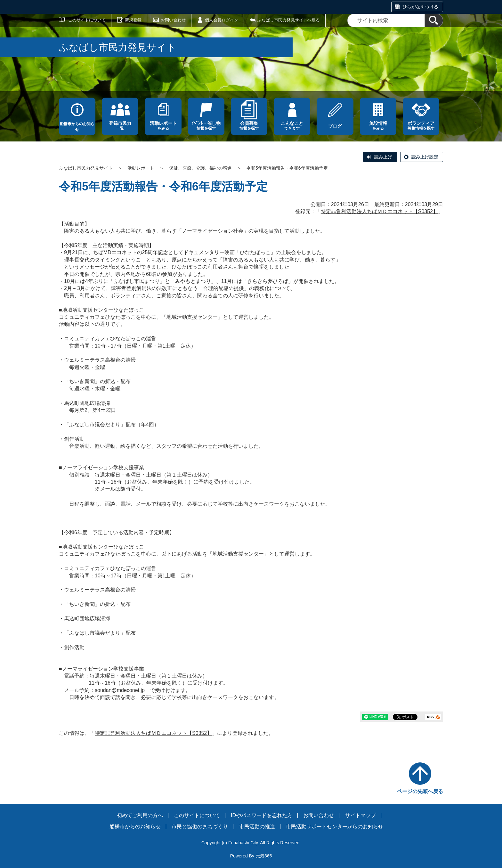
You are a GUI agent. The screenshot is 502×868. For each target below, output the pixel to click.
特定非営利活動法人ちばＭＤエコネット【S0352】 (379, 211)
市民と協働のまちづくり (200, 827)
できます (292, 126)
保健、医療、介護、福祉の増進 (200, 168)
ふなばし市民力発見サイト (86, 168)
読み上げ (383, 157)
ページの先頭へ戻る (420, 791)
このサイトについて (87, 20)
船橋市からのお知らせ (77, 127)
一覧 (120, 126)
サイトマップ (360, 815)
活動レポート (141, 168)
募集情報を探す (421, 126)
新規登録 (133, 20)
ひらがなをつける (420, 7)
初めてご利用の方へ (140, 815)
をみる (163, 126)
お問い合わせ (173, 20)
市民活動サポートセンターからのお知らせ (335, 827)
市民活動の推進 (257, 827)
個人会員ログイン (222, 20)
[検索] (434, 20)
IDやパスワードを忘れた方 (262, 815)
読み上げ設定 (425, 157)
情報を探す (206, 126)
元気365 (264, 856)
